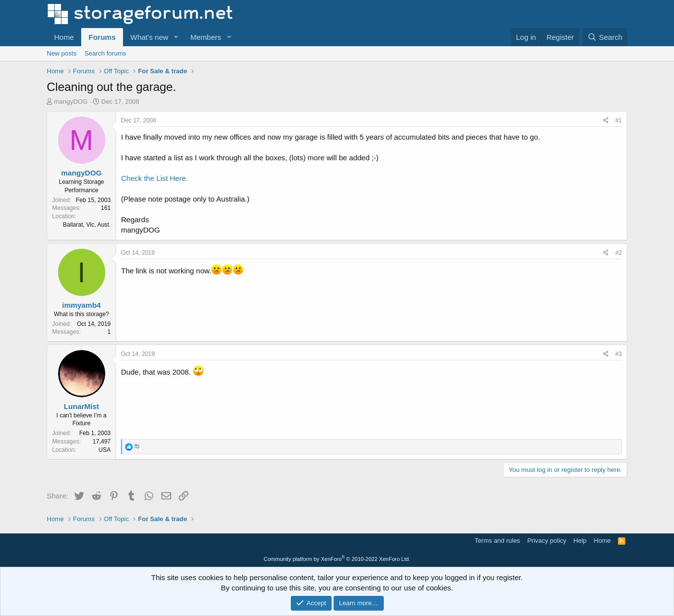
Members (206, 37)
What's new (149, 37)
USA (105, 450)
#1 (619, 120)
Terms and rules (497, 541)
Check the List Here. (154, 178)
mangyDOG (71, 102)
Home (64, 37)
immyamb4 (81, 305)
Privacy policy (547, 541)
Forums (102, 37)
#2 (619, 253)
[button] (176, 37)
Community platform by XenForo (337, 559)
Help (580, 541)
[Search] (605, 37)
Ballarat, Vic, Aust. (87, 225)
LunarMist (82, 406)
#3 (619, 354)
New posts (62, 53)
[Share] (606, 121)
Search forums (106, 53)
